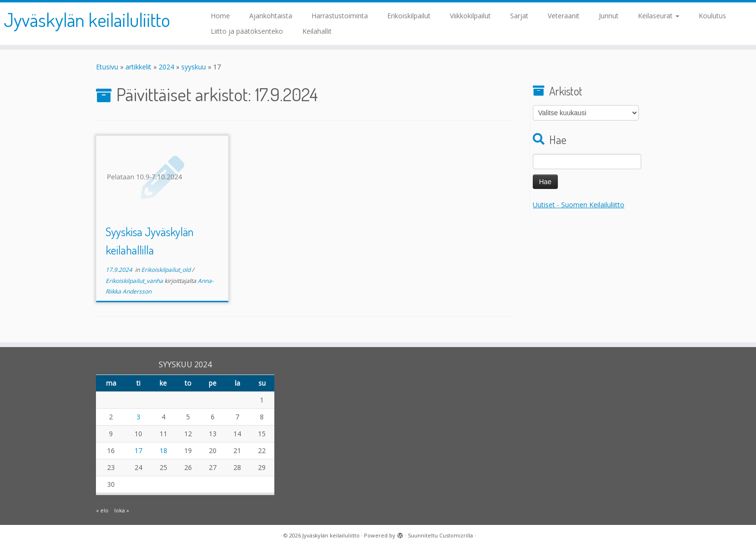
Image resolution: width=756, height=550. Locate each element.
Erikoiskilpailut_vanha (135, 281)
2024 (166, 67)
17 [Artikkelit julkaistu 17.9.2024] (138, 450)
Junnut (609, 16)
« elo (102, 510)
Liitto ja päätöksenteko (247, 31)
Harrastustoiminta (340, 16)
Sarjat (519, 16)
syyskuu (194, 67)
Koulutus (712, 16)
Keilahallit (317, 31)
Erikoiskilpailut (409, 16)
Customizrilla (456, 535)
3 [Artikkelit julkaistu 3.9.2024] (138, 417)
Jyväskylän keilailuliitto (87, 19)
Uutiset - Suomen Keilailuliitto (579, 205)
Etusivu (107, 67)
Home (220, 16)
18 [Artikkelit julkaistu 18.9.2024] (163, 450)
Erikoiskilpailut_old (167, 270)
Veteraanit (564, 16)
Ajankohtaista (271, 16)
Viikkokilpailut (470, 16)
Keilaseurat (659, 16)
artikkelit (138, 67)
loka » (122, 510)
